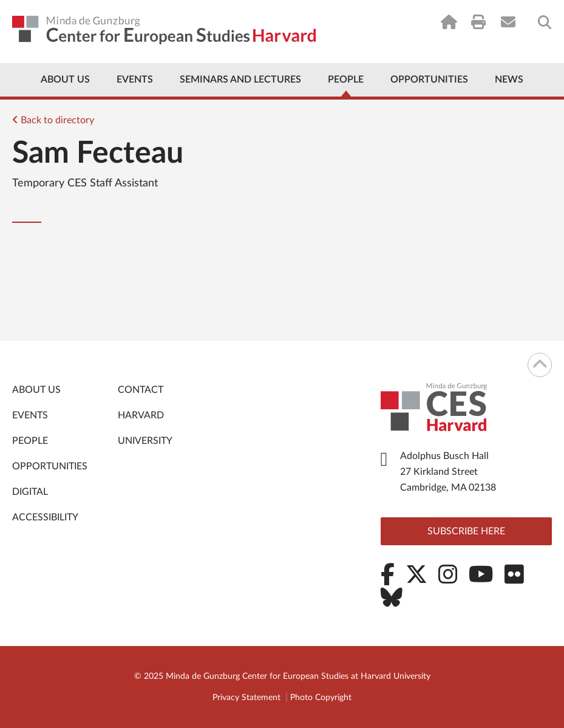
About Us (65, 80)
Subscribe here (466, 531)
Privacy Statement (246, 698)
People (346, 80)
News (509, 80)
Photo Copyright (321, 698)
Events (135, 80)
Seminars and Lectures (240, 80)
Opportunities (429, 80)
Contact (141, 390)
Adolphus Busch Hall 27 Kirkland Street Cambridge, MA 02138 (448, 472)
